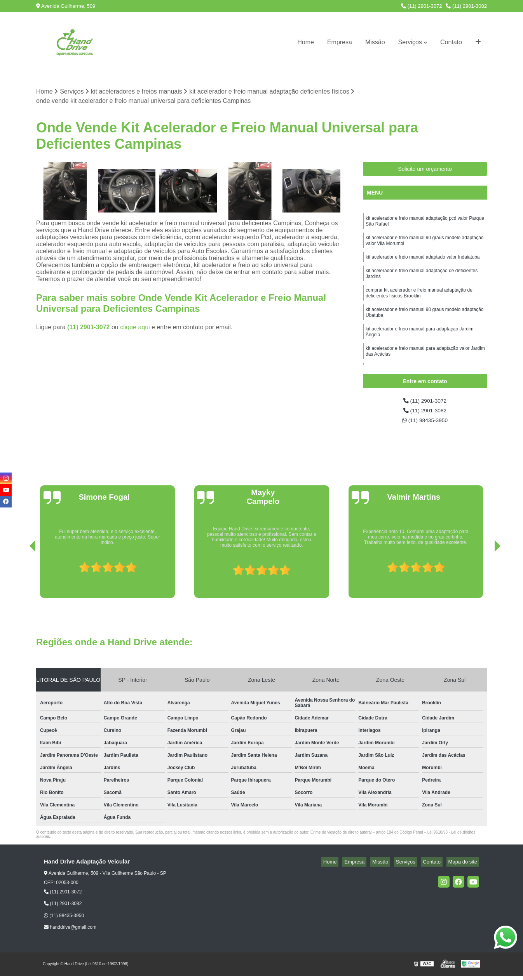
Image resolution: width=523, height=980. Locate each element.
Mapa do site (464, 866)
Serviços (410, 42)
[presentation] (22, 580)
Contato (451, 42)
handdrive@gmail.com (70, 932)
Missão (375, 42)
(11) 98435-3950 (425, 424)
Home (306, 42)
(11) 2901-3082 (466, 6)
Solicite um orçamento (425, 170)
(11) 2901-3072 (422, 6)
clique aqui (135, 328)
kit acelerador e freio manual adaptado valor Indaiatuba (423, 264)
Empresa (340, 42)
